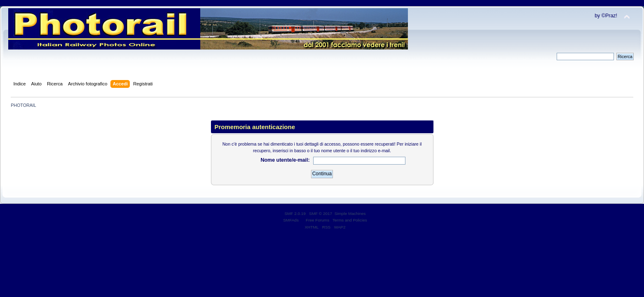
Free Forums (317, 220)
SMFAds (291, 220)
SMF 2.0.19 (295, 213)
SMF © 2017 (321, 213)
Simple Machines (350, 213)
